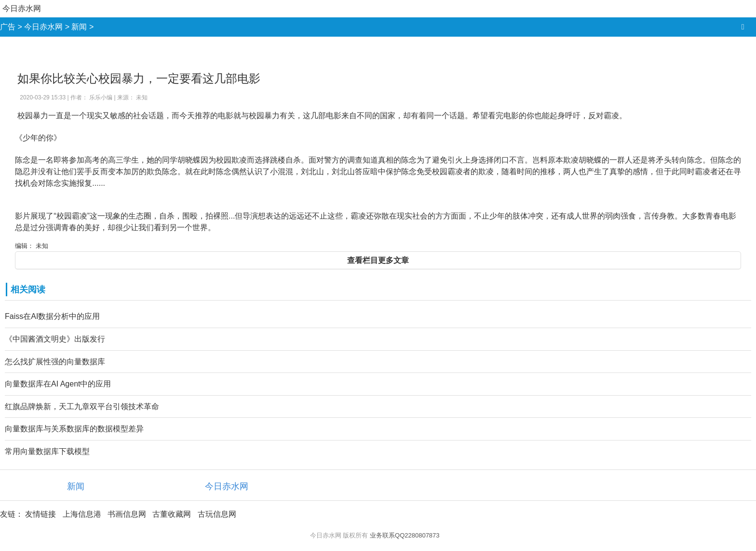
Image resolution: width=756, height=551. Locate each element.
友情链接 (40, 514)
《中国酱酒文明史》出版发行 (55, 339)
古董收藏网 (172, 514)
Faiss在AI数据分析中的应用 (52, 316)
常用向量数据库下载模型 (47, 451)
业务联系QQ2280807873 (405, 535)
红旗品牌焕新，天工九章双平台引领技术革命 (82, 406)
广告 (8, 27)
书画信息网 (127, 514)
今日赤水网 (22, 8)
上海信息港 (82, 514)
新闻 (79, 27)
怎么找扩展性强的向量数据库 (55, 362)
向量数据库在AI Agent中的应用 (58, 384)
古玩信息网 (217, 514)
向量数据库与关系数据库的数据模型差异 (74, 429)
